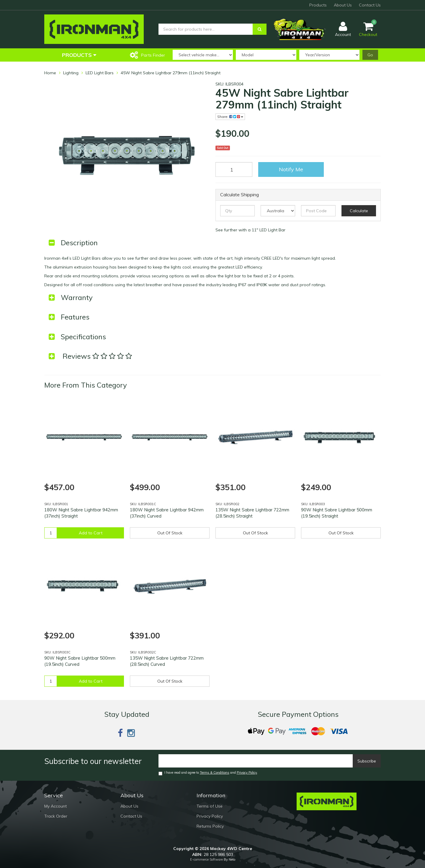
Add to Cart (91, 533)
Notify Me (291, 169)
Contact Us (370, 5)
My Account (55, 806)
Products (318, 5)
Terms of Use (210, 806)
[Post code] (318, 211)
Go (370, 55)
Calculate (359, 211)
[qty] (237, 211)
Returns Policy (210, 826)
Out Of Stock (170, 533)
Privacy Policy (247, 773)
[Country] (278, 211)
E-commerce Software (206, 859)
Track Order (56, 816)
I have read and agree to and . (208, 773)
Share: (230, 117)
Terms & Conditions (215, 773)
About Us (343, 5)
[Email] (256, 761)
